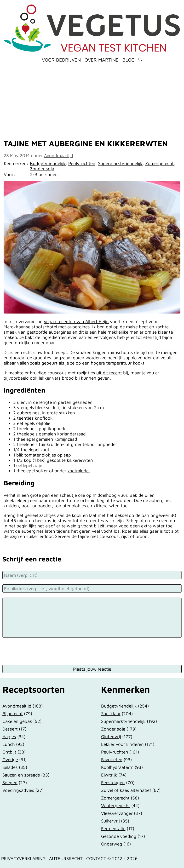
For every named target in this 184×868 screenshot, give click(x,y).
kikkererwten (80, 460)
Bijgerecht (13, 714)
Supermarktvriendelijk (120, 163)
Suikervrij (110, 821)
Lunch (9, 744)
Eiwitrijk (109, 775)
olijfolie (43, 423)
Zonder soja (42, 169)
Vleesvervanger (117, 813)
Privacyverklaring (23, 858)
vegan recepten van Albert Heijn (76, 321)
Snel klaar (111, 714)
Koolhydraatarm (117, 767)
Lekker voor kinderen (122, 744)
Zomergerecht (159, 163)
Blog (129, 60)
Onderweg (112, 844)
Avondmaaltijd (59, 155)
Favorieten (112, 759)
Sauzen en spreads (21, 775)
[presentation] (39, 651)
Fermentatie (113, 828)
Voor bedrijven (61, 60)
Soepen (10, 782)
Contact (96, 858)
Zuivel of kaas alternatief (126, 790)
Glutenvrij (111, 737)
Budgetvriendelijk (48, 163)
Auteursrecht (66, 858)
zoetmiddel (79, 471)
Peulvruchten (82, 163)
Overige (10, 759)
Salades (10, 767)
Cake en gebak (17, 721)
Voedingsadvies (18, 790)
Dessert (10, 729)
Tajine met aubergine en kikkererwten (86, 143)
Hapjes (9, 737)
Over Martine (102, 60)
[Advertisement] (92, 99)
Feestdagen (113, 782)
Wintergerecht (116, 805)
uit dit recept (109, 373)
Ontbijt (9, 752)
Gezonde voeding (119, 836)
